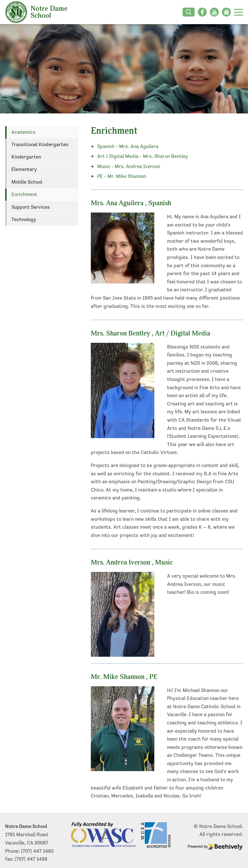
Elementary (24, 169)
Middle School (27, 182)
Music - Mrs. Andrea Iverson (129, 166)
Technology (24, 219)
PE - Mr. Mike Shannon (122, 176)
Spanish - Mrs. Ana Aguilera (128, 146)
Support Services (31, 207)
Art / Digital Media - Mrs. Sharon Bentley (143, 156)
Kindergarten (26, 157)
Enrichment (24, 194)
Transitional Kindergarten (40, 144)
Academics (23, 132)
